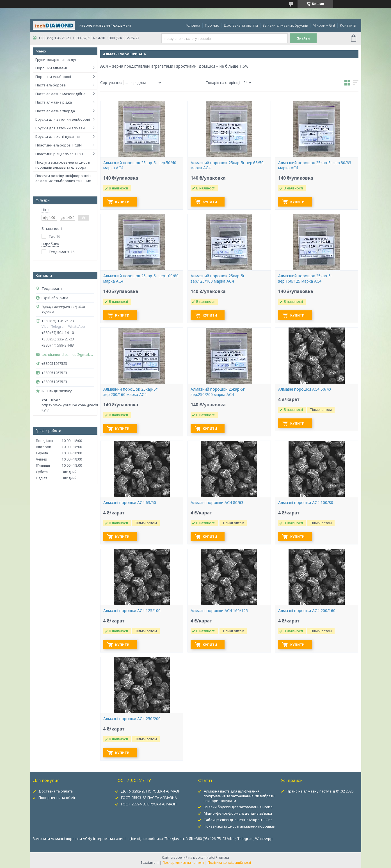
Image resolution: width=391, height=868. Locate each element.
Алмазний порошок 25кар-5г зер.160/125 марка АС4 (305, 279)
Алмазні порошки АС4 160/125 (219, 611)
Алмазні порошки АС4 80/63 (217, 503)
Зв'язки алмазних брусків (285, 25)
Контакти (348, 25)
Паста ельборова (51, 85)
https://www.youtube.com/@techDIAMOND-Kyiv (79, 407)
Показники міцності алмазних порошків (239, 826)
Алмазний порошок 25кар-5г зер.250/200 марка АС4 (218, 392)
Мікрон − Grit (324, 25)
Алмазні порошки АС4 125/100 (132, 611)
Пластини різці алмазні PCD (60, 154)
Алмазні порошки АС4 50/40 (305, 389)
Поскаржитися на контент (183, 863)
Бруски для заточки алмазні (60, 128)
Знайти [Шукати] (303, 38)
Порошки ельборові (53, 77)
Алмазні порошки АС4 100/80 (306, 503)
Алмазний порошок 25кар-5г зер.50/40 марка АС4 (140, 165)
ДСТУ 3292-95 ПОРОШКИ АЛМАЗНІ (151, 791)
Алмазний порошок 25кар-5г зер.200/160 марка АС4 (130, 392)
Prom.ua (222, 857)
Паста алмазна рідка (54, 102)
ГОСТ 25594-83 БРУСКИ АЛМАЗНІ (149, 804)
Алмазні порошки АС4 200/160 (307, 611)
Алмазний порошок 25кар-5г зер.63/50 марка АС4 (227, 165)
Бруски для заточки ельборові (63, 119)
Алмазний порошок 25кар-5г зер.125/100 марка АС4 (218, 279)
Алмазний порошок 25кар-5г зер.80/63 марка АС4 (315, 165)
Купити (123, 202)
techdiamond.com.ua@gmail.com (68, 355)
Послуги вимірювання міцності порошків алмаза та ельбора (63, 165)
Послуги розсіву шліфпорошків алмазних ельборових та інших (63, 178)
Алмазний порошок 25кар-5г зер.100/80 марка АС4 (141, 279)
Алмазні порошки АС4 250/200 (132, 719)
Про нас (212, 25)
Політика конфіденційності (229, 863)
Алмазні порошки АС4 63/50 (130, 503)
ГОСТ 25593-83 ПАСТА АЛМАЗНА (149, 798)
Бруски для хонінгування (58, 136)
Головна (193, 25)
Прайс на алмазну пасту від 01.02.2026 (320, 791)
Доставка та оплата (241, 25)
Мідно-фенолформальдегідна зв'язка (238, 813)
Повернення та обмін (57, 798)
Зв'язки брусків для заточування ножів (238, 807)
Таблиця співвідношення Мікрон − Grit (238, 820)
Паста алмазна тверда (55, 111)
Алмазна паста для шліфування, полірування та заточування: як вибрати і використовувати (239, 796)
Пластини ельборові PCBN (59, 145)
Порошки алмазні (51, 68)
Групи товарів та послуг (56, 59)
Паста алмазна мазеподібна (60, 94)
